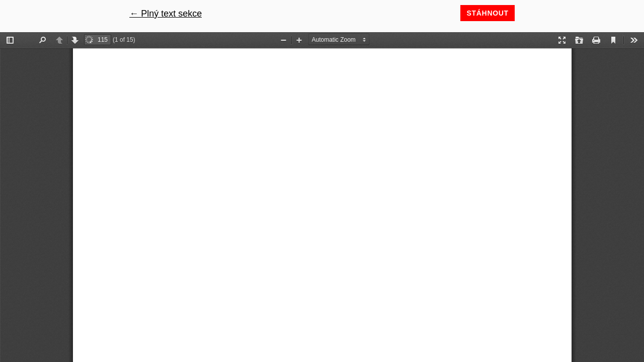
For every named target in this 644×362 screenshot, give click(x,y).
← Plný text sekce (166, 14)
